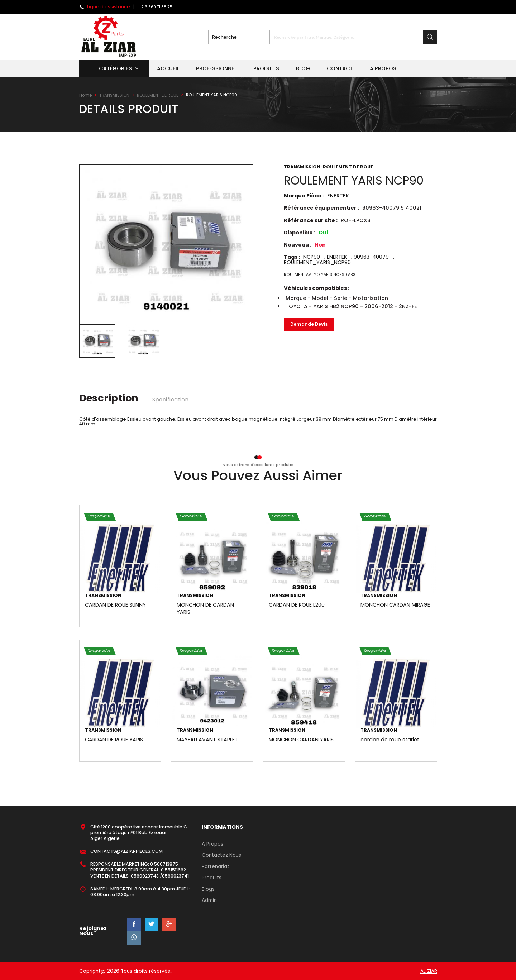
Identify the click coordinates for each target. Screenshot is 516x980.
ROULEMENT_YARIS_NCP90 (317, 262)
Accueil (168, 68)
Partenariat (216, 867)
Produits (266, 68)
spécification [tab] (170, 400)
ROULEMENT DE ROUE (158, 95)
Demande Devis (309, 324)
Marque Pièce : (316, 196)
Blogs (208, 889)
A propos (383, 68)
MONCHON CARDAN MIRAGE (395, 605)
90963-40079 (371, 257)
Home (85, 95)
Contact (340, 68)
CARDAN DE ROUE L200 (297, 605)
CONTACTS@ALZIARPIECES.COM (126, 851)
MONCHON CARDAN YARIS (301, 740)
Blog (303, 68)
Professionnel (216, 68)
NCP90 (312, 257)
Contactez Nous (221, 855)
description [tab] (109, 398)
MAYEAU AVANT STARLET (207, 740)
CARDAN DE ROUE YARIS (114, 740)
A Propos (212, 844)
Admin (209, 900)
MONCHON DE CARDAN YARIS (205, 608)
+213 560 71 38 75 (156, 7)
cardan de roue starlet (390, 740)
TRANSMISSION (114, 95)
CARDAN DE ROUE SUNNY (115, 605)
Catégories (110, 68)
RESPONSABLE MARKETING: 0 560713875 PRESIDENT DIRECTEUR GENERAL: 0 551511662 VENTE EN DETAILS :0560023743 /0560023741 (140, 870)
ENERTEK (337, 257)
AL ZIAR (429, 971)
